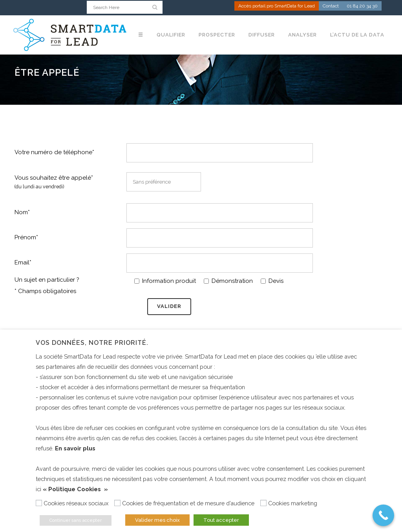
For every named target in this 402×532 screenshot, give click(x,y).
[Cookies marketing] (263, 503)
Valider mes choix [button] (157, 520)
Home (7, 99)
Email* (23, 262)
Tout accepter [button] (221, 520)
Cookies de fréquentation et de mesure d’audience (188, 503)
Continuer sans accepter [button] (76, 520)
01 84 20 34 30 (362, 6)
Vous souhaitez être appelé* (54, 182)
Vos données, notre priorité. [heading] (92, 343)
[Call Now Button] (383, 515)
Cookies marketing (293, 503)
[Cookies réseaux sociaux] (39, 503)
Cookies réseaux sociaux (76, 503)
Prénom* (26, 237)
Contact (331, 6)
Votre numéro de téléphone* (54, 152)
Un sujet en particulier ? (47, 280)
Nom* (22, 212)
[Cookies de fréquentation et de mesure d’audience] (117, 503)
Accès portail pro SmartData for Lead (277, 6)
